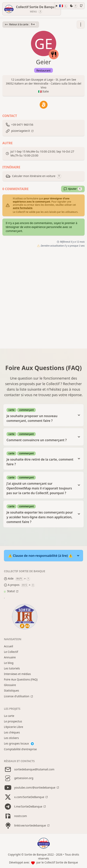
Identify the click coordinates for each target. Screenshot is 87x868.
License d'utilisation (17, 696)
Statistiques (12, 690)
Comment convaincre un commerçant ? (40, 437)
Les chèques (12, 732)
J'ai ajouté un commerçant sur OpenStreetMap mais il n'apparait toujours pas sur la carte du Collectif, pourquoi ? (40, 485)
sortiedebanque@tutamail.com (29, 769)
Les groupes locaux (19, 744)
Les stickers (11, 738)
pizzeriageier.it (21, 131)
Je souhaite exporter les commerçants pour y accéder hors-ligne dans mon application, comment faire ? (40, 514)
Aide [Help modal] (9, 579)
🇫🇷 (63, 6)
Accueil (8, 646)
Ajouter (73, 189)
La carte (9, 716)
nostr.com (15, 816)
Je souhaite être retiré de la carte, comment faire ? (40, 459)
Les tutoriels (12, 668)
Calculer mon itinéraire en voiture (33, 176)
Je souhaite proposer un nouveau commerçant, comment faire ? (40, 415)
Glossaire (10, 685)
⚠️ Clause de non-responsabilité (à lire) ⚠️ (40, 556)
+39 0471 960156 (22, 125)
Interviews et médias (17, 674)
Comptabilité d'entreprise (20, 749)
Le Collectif (11, 652)
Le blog (9, 663)
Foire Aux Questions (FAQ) (21, 679)
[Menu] (32, 9)
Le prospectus (13, 721)
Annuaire (10, 657)
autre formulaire (23, 208)
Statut (9, 591)
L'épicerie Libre (14, 727)
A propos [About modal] (12, 585)
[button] (81, 25)
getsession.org (19, 778)
